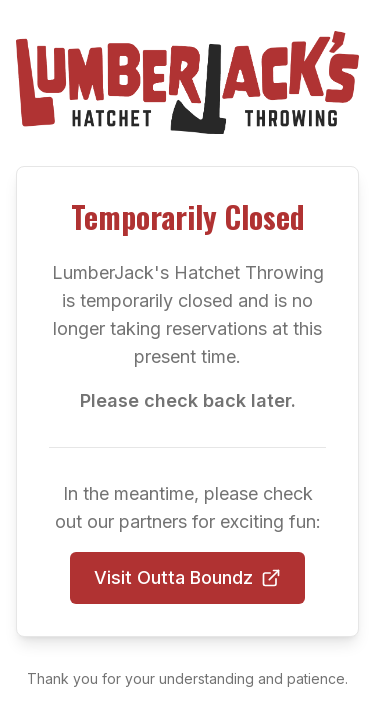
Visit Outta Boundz (187, 577)
